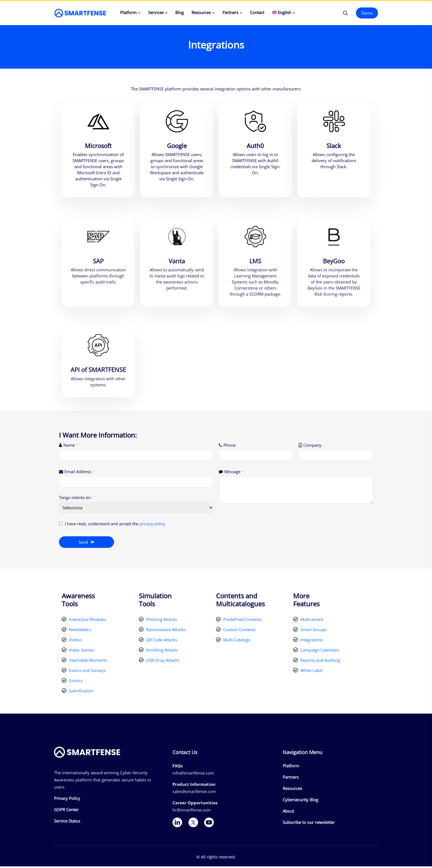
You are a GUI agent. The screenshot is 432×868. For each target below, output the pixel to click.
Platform (128, 12)
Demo (367, 13)
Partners (230, 12)
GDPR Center (66, 811)
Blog (179, 12)
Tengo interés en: (77, 499)
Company (312, 446)
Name (71, 446)
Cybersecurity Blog (300, 801)
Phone (229, 446)
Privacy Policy (67, 800)
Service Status (67, 822)
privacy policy (152, 525)
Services (156, 12)
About (288, 813)
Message (234, 473)
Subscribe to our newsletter (309, 824)
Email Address (80, 473)
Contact (257, 12)
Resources (201, 12)
